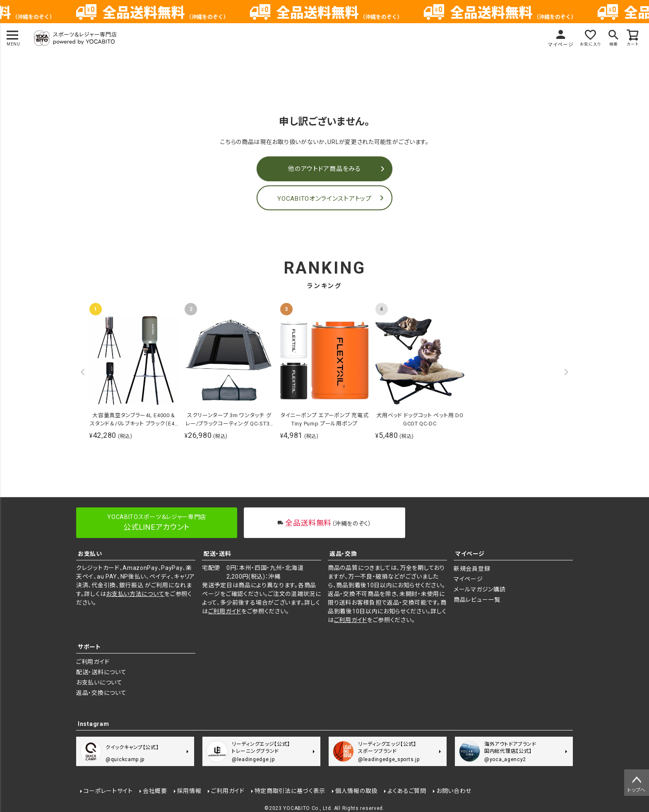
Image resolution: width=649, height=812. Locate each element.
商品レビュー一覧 (477, 600)
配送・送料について (101, 672)
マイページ (554, 45)
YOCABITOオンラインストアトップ (324, 199)
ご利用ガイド (225, 611)
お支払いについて (99, 682)
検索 (612, 45)
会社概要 (154, 790)
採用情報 (189, 790)
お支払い (90, 554)
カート (632, 45)
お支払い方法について (135, 594)
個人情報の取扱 (356, 790)
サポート (89, 647)
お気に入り (586, 45)
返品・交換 (343, 554)
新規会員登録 (472, 569)
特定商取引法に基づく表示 (289, 790)
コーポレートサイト (107, 790)
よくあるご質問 (406, 790)
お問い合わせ (453, 790)
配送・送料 (218, 554)
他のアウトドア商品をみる (324, 169)
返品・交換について (101, 693)
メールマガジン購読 (480, 589)
